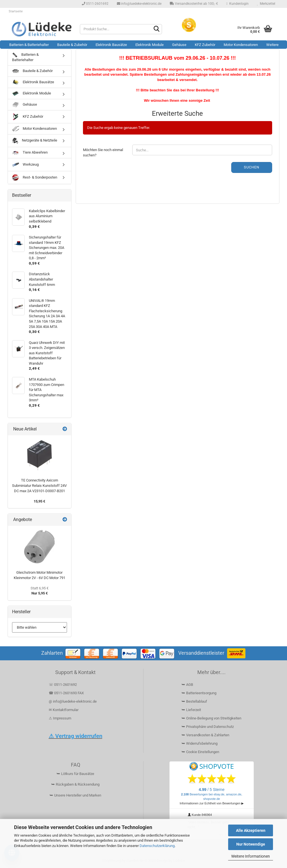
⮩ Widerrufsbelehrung (200, 743)
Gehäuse (179, 45)
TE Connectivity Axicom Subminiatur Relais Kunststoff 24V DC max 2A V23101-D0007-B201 (39, 485)
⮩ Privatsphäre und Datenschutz (208, 727)
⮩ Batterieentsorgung (199, 693)
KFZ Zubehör (205, 45)
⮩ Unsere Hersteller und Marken (75, 795)
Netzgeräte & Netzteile (35, 141)
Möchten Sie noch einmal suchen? (103, 152)
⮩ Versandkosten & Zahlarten (205, 735)
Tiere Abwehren (30, 152)
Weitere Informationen (251, 856)
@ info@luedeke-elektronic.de (73, 701)
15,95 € (39, 501)
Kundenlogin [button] (238, 4)
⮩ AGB (187, 685)
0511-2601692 (95, 4)
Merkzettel (266, 4)
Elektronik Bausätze (111, 45)
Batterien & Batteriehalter (29, 45)
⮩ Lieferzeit (191, 710)
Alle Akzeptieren (251, 830)
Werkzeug (25, 165)
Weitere (272, 45)
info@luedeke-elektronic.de (139, 4)
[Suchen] (157, 29)
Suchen (252, 167)
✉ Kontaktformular (64, 710)
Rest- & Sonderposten (35, 178)
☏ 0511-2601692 (63, 685)
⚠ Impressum (60, 718)
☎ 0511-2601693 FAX (67, 693)
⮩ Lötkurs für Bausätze (75, 774)
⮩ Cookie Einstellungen (200, 752)
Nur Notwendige (251, 844)
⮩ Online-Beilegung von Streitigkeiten (211, 718)
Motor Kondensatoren (241, 45)
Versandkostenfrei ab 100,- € (194, 4)
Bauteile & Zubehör (72, 45)
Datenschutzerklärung (157, 846)
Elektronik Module (150, 45)
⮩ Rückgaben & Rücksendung (75, 784)
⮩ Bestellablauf (194, 701)
